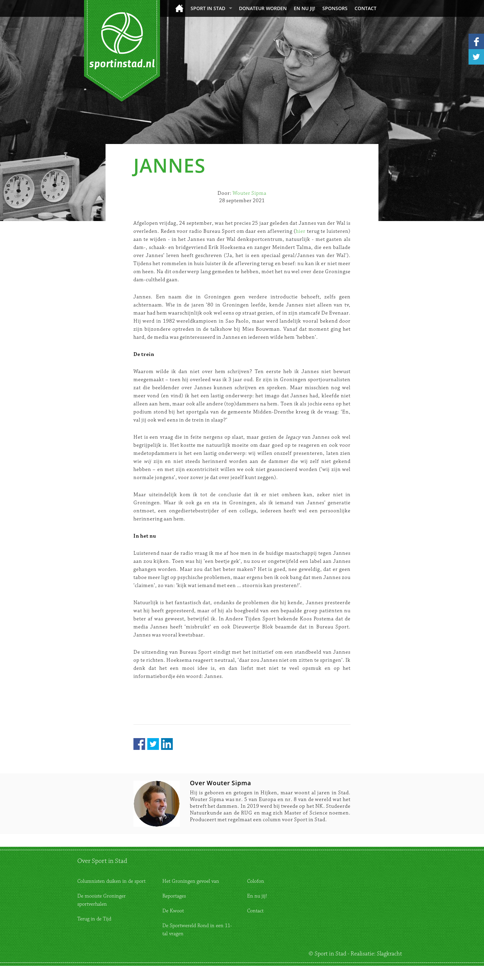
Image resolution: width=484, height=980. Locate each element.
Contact (366, 8)
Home (179, 8)
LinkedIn (167, 744)
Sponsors (335, 8)
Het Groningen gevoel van (191, 881)
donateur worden (263, 8)
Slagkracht (389, 954)
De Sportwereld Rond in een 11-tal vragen (197, 930)
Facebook (139, 744)
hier (301, 231)
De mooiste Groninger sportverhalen (102, 900)
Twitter (153, 744)
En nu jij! (305, 8)
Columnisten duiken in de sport (111, 881)
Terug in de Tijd (94, 919)
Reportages (174, 896)
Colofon (256, 881)
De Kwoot (173, 911)
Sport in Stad (208, 8)
